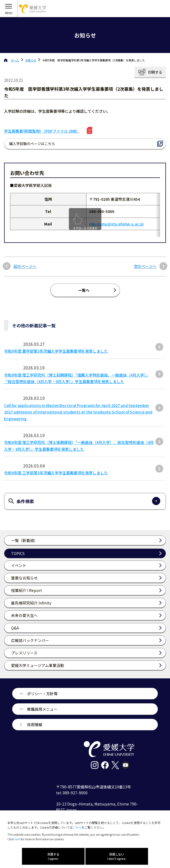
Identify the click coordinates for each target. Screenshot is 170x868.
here (17, 839)
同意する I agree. (53, 856)
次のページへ (145, 266)
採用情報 (35, 725)
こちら (77, 827)
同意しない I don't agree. (117, 856)
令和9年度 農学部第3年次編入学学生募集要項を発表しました (56, 351)
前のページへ (25, 266)
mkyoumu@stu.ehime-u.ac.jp (116, 224)
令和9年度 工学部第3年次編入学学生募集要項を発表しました (56, 473)
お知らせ (31, 60)
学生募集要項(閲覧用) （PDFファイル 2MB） (42, 131)
